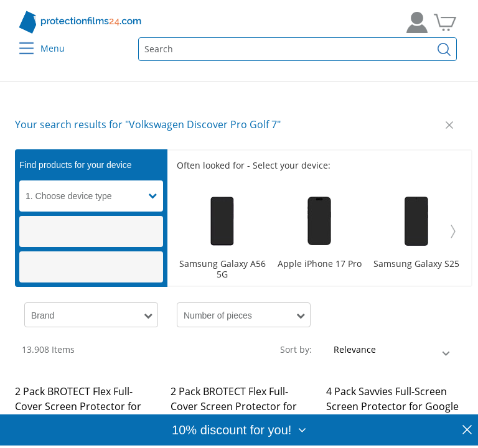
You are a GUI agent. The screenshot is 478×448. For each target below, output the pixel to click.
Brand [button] (43, 315)
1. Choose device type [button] (69, 196)
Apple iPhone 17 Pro (320, 264)
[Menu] (19, 40)
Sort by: (296, 349)
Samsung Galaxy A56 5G (223, 269)
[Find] (444, 49)
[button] (156, 196)
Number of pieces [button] (218, 315)
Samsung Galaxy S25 (416, 264)
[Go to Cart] (445, 22)
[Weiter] (453, 231)
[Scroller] (319, 231)
